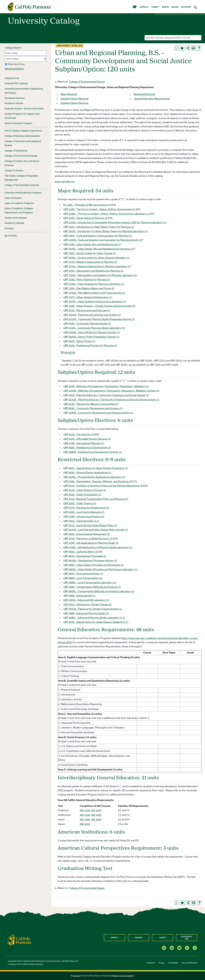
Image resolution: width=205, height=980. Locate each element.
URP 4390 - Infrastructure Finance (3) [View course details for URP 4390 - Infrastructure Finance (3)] (84, 516)
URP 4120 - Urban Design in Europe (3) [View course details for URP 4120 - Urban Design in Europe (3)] (84, 490)
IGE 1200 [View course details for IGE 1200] (96, 810)
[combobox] (173, 38)
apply (144, 7)
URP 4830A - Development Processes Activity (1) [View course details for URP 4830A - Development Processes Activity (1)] (90, 560)
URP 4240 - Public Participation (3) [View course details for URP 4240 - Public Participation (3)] (82, 494)
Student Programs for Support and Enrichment (22, 116)
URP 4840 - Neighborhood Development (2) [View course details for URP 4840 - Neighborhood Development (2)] (87, 448)
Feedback (151, 963)
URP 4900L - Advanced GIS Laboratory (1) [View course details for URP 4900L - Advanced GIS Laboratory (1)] (86, 600)
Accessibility (173, 963)
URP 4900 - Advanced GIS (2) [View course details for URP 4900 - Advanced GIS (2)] (79, 596)
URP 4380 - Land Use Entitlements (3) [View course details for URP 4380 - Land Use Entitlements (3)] (84, 512)
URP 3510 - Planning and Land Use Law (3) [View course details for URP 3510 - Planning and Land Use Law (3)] (87, 310)
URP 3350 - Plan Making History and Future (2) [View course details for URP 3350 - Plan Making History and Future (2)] (89, 288)
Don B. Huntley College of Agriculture (23, 131)
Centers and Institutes (16, 218)
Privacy (161, 963)
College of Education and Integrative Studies (23, 143)
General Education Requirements (152, 99)
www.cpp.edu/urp (65, 181)
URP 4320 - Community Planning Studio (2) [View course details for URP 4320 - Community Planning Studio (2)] (87, 323)
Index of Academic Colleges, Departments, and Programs (19, 210)
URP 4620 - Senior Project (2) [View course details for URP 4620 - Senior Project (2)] (79, 341)
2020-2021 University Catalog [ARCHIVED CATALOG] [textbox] (168, 38)
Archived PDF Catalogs (16, 83)
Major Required (69, 94)
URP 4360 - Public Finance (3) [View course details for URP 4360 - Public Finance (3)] (80, 503)
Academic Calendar (14, 223)
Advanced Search (14, 69)
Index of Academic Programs (19, 203)
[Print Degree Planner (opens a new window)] (176, 48)
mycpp (186, 7)
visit (155, 7)
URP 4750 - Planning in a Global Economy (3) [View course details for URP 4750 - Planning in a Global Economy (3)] (88, 538)
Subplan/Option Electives (74, 103)
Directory (9, 228)
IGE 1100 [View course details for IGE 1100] (85, 810)
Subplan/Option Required (74, 99)
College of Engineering (16, 151)
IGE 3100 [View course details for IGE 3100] (85, 824)
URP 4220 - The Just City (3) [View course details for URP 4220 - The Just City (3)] (79, 434)
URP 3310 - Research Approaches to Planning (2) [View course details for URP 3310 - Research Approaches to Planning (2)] (90, 262)
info (165, 7)
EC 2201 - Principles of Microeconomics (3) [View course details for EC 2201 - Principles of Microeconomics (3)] (87, 205)
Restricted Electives (144, 94)
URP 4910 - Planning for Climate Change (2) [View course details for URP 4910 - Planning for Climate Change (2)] (87, 604)
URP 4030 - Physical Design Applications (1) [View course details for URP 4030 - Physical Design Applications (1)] (87, 473)
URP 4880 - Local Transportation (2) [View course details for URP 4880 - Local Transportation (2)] (83, 578)
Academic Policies (14, 103)
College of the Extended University (22, 185)
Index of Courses (13, 198)
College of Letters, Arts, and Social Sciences (22, 163)
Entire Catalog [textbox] (12, 53)
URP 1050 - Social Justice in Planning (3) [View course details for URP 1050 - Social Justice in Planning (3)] (85, 218)
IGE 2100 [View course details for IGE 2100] (85, 815)
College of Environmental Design (21, 156)
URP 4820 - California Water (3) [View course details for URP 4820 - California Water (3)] (80, 552)
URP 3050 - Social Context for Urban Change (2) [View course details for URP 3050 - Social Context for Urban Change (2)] (90, 253)
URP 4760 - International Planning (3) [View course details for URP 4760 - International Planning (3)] (84, 443)
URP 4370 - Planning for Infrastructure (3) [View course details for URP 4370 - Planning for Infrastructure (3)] (86, 508)
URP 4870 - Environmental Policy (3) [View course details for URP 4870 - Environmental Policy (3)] (83, 574)
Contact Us (187, 938)
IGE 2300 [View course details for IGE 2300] (85, 819)
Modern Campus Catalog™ (123, 976)
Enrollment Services (15, 98)
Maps (139, 938)
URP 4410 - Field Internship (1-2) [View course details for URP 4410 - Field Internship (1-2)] (81, 521)
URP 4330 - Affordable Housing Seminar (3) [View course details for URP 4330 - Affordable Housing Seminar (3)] (87, 439)
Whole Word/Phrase (16, 64)
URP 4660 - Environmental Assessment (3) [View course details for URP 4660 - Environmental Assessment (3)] (86, 534)
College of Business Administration (22, 136)
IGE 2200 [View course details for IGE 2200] (96, 815)
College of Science (14, 171)
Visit (163, 938)
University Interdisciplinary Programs (23, 193)
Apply (115, 938)
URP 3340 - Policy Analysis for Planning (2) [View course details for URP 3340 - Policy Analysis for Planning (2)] (87, 279)
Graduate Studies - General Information (24, 109)
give (175, 7)
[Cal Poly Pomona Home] (29, 7)
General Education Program (18, 123)
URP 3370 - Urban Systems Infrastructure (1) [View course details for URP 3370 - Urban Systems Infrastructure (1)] (88, 297)
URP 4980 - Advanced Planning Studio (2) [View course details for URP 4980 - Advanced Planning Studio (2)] (86, 613)
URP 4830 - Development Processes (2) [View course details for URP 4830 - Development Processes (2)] (85, 556)
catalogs (77, 976)
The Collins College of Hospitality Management (21, 178)
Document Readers (189, 963)
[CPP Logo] (20, 940)
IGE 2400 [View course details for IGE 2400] (96, 819)
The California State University (31, 964)
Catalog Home (12, 78)
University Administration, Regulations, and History (24, 91)
